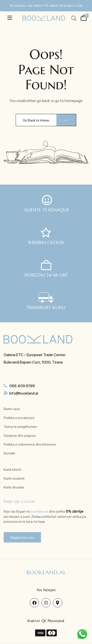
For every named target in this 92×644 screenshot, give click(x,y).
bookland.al (39, 511)
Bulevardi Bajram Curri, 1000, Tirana (33, 362)
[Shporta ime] (83, 17)
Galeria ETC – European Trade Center (35, 355)
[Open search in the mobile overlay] (74, 18)
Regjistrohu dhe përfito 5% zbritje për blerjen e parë (46, 6)
